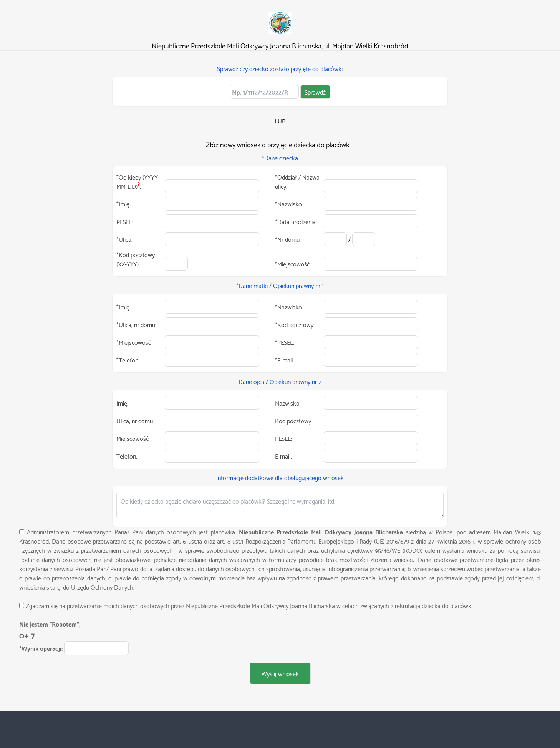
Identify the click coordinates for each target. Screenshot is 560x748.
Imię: (122, 403)
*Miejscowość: (293, 264)
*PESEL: (285, 342)
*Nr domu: (288, 239)
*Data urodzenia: (296, 221)
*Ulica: (124, 239)
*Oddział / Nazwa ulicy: (297, 181)
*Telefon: (128, 360)
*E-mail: (285, 360)
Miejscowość (133, 438)
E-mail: (283, 456)
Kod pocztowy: (294, 421)
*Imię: (123, 204)
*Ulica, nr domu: (136, 324)
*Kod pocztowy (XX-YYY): (136, 259)
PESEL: (125, 221)
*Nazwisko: (289, 204)
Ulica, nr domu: (135, 421)
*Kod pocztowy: (295, 324)
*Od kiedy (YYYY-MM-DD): (138, 181)
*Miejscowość (134, 342)
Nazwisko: (288, 403)
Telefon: (127, 456)
